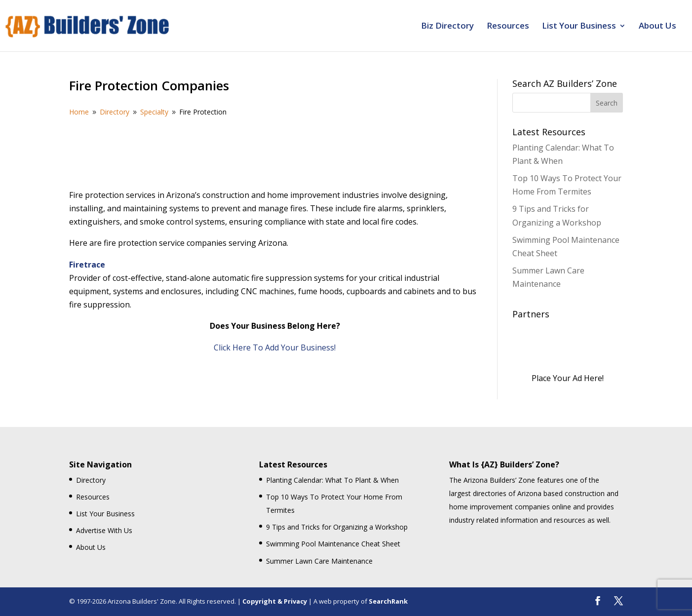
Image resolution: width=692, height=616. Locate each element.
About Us (657, 27)
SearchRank (388, 601)
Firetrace (87, 265)
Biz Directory (447, 27)
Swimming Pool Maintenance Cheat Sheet (333, 544)
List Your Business (579, 27)
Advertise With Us (104, 530)
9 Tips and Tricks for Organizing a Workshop (337, 527)
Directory (91, 480)
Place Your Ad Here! (568, 378)
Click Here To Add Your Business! (275, 347)
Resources (508, 27)
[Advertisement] (275, 152)
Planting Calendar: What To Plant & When (332, 480)
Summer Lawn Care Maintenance (319, 561)
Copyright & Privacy (275, 601)
